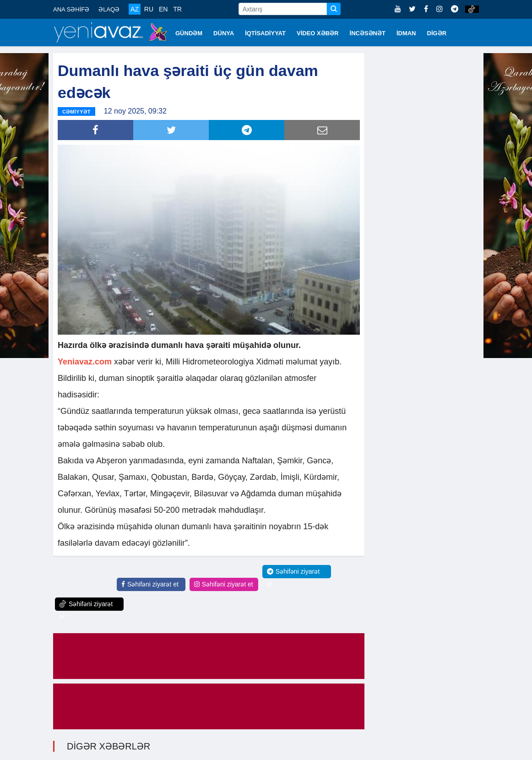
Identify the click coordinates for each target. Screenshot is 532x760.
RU (149, 9)
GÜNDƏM (189, 33)
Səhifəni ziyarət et (150, 583)
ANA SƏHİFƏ (71, 9)
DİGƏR (437, 33)
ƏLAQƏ (109, 9)
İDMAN (406, 33)
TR (177, 9)
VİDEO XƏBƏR (318, 33)
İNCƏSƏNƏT (368, 33)
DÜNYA (224, 33)
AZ (135, 9)
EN (163, 9)
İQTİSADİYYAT (265, 33)
